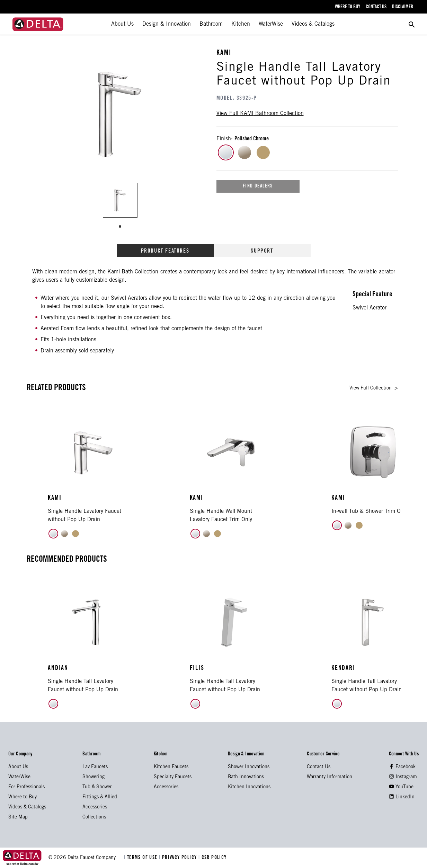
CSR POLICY (213, 858)
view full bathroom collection (260, 114)
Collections (94, 817)
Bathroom (211, 24)
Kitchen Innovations (249, 787)
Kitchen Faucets (171, 767)
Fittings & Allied (100, 797)
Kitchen (241, 24)
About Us (122, 24)
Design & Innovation (167, 24)
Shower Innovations (249, 767)
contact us (376, 7)
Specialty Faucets (173, 777)
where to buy (348, 7)
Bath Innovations (246, 777)
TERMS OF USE (141, 858)
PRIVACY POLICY (179, 858)
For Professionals (26, 787)
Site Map (18, 817)
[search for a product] (412, 24)
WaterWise (271, 24)
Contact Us (319, 767)
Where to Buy (23, 797)
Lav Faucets (95, 767)
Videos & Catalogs (313, 24)
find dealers (258, 186)
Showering (94, 777)
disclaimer (403, 7)
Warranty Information (330, 777)
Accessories (95, 807)
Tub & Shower (97, 787)
